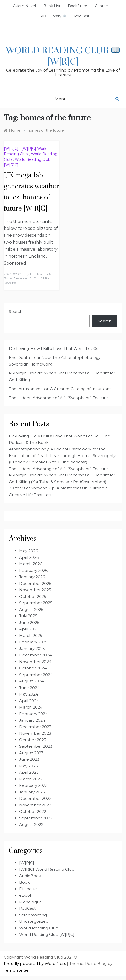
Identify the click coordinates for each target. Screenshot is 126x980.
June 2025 (29, 623)
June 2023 (29, 759)
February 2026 (33, 570)
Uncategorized (34, 921)
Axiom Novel (24, 6)
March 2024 (31, 707)
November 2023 (35, 733)
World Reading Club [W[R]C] (63, 56)
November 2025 (35, 590)
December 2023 (35, 727)
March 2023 (31, 779)
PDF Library (53, 16)
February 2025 (33, 642)
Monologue (31, 902)
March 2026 (31, 564)
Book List (52, 6)
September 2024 (36, 675)
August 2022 (31, 824)
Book (24, 882)
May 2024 (29, 694)
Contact (102, 6)
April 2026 (29, 557)
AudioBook (30, 876)
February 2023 (33, 785)
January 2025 (32, 649)
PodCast (82, 16)
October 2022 (33, 811)
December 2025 (35, 583)
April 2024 (29, 701)
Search (16, 311)
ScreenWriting (33, 915)
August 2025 (31, 609)
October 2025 (33, 596)
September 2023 (36, 746)
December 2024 (35, 655)
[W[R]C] (11, 149)
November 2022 (35, 805)
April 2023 (29, 772)
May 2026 (28, 551)
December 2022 (35, 798)
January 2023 (32, 792)
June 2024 (29, 688)
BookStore (78, 6)
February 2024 (33, 714)
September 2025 (36, 603)
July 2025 (28, 616)
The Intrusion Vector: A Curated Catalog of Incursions (60, 389)
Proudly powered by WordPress (35, 964)
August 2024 (31, 681)
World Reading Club (39, 928)
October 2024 (33, 668)
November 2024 (35, 662)
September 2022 (36, 818)
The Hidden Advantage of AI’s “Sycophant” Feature (58, 398)
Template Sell (17, 970)
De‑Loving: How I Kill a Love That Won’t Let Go (54, 349)
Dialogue (28, 889)
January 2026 (32, 577)
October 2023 (33, 740)
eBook (26, 895)
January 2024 (32, 720)
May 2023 (28, 766)
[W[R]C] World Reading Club (47, 869)
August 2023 (31, 753)
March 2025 (31, 636)
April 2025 (29, 629)
